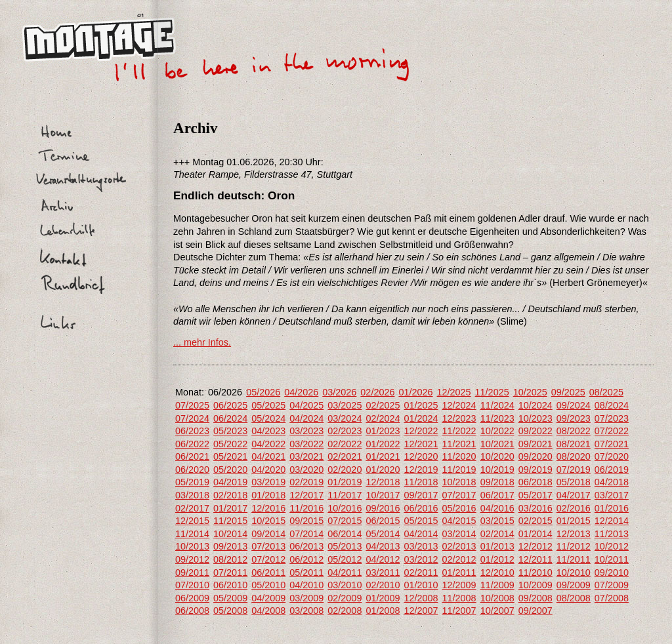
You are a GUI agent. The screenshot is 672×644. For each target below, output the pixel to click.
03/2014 (459, 534)
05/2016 (459, 508)
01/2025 (421, 405)
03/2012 (421, 559)
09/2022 (535, 431)
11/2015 (230, 521)
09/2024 (574, 405)
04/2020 (268, 470)
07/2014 (306, 534)
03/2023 (306, 431)
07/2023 (612, 418)
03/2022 (306, 444)
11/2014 (192, 534)
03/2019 (268, 482)
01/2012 (497, 559)
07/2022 (612, 431)
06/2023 (192, 431)
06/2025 (230, 405)
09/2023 (574, 418)
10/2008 (497, 598)
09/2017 (421, 495)
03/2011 (383, 573)
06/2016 (421, 508)
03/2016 (535, 508)
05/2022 (230, 444)
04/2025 (306, 405)
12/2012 (535, 546)
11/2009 (497, 585)
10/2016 (345, 508)
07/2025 (192, 405)
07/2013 (268, 546)
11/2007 (459, 611)
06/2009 (192, 598)
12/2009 (459, 585)
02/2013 (459, 546)
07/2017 (459, 495)
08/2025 (606, 392)
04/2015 (459, 521)
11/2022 (459, 431)
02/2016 (574, 508)
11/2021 (459, 444)
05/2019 (192, 482)
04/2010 (306, 585)
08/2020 (574, 456)
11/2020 (459, 456)
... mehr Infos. (202, 342)
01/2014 (535, 534)
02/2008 (345, 611)
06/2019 (612, 470)
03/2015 (497, 521)
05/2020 (230, 470)
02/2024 (383, 418)
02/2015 (535, 521)
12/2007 (421, 611)
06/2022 (192, 444)
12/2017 (306, 495)
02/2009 (345, 598)
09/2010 (612, 573)
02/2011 (421, 573)
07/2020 (612, 456)
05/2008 (230, 611)
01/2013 (497, 546)
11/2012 (574, 546)
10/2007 (497, 611)
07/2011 (230, 573)
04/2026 (301, 392)
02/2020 (345, 470)
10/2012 (612, 546)
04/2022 (268, 444)
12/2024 (459, 405)
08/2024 (612, 405)
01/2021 (383, 456)
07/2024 (192, 418)
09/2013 (230, 546)
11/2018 (421, 482)
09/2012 (192, 559)
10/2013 (192, 546)
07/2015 (345, 521)
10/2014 (230, 534)
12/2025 (454, 392)
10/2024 (535, 405)
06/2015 (383, 521)
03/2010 (345, 585)
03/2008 (306, 611)
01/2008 (383, 611)
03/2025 (345, 405)
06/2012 (306, 559)
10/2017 (383, 495)
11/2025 (492, 392)
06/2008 (192, 611)
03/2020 (306, 470)
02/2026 (377, 392)
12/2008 (421, 598)
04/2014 (421, 534)
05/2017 (535, 495)
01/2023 (383, 431)
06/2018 (535, 482)
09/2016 (383, 508)
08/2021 (574, 444)
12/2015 (192, 521)
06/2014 (345, 534)
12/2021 (421, 444)
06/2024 (230, 418)
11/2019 (459, 470)
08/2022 (574, 431)
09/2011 (192, 573)
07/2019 (574, 470)
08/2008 (574, 598)
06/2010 (230, 585)
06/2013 (306, 546)
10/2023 (535, 418)
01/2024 (421, 418)
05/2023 (230, 431)
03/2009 (306, 598)
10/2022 (497, 431)
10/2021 (497, 444)
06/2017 (497, 495)
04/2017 (574, 495)
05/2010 (268, 585)
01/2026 (415, 392)
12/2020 (421, 456)
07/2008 (612, 598)
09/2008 (535, 598)
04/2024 (306, 418)
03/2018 (192, 495)
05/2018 (574, 482)
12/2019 (421, 470)
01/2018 (268, 495)
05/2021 (230, 456)
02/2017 (192, 508)
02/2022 (345, 444)
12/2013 (574, 534)
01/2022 (383, 444)
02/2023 (345, 431)
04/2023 (268, 431)
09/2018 (497, 482)
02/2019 (306, 482)
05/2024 (268, 418)
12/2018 (383, 482)
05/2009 (230, 598)
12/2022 (421, 431)
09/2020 (535, 456)
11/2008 (459, 598)
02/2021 (345, 456)
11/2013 (612, 534)
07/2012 (268, 559)
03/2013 (421, 546)
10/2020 (497, 456)
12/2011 (535, 559)
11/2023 (497, 418)
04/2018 (612, 482)
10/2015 (268, 521)
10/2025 (530, 392)
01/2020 (383, 470)
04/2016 (497, 508)
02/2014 (497, 534)
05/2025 (268, 405)
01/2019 (345, 482)
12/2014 (612, 521)
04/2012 (383, 559)
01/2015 (574, 521)
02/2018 (230, 495)
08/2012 (230, 559)
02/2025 (383, 405)
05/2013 (345, 546)
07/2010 (192, 585)
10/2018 (459, 482)
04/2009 (268, 598)
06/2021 (192, 456)
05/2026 (263, 392)
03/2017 (612, 495)
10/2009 (535, 585)
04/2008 (268, 611)
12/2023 (459, 418)
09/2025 (568, 392)
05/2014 (383, 534)
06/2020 (192, 470)
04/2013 (383, 546)
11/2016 (306, 508)
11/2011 (574, 559)
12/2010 (497, 573)
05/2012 (345, 559)
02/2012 (459, 559)
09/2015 (306, 521)
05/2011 (306, 573)
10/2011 (612, 559)
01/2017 (230, 508)
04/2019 (230, 482)
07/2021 (612, 444)
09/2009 (574, 585)
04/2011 (345, 573)
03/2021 (306, 456)
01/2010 (421, 585)
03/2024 (345, 418)
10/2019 (497, 470)
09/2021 (535, 444)
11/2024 (497, 405)
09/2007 (535, 611)
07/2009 (612, 585)
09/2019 (535, 470)
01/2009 (383, 598)
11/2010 (535, 573)
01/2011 (459, 573)
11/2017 (345, 495)
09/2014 (268, 534)
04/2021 (268, 456)
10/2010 (574, 573)
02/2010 (383, 585)
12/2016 (268, 508)
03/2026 (339, 392)
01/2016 (612, 508)
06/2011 (268, 573)
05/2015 (421, 521)
